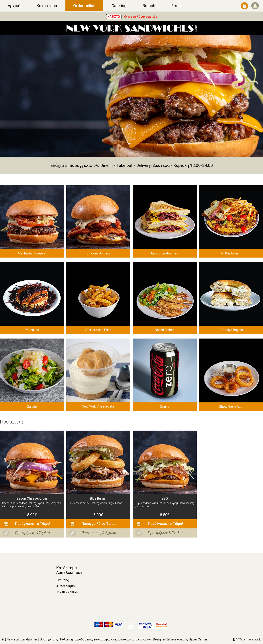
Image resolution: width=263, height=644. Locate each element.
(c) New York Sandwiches (20, 639)
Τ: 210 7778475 (67, 592)
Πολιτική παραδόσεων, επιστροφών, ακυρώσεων (95, 639)
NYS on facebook (247, 639)
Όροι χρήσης (49, 639)
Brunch (149, 6)
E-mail (177, 6)
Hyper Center (198, 639)
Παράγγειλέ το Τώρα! (26, 524)
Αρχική (14, 6)
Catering (119, 6)
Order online (84, 6)
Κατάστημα (47, 6)
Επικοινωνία (142, 639)
